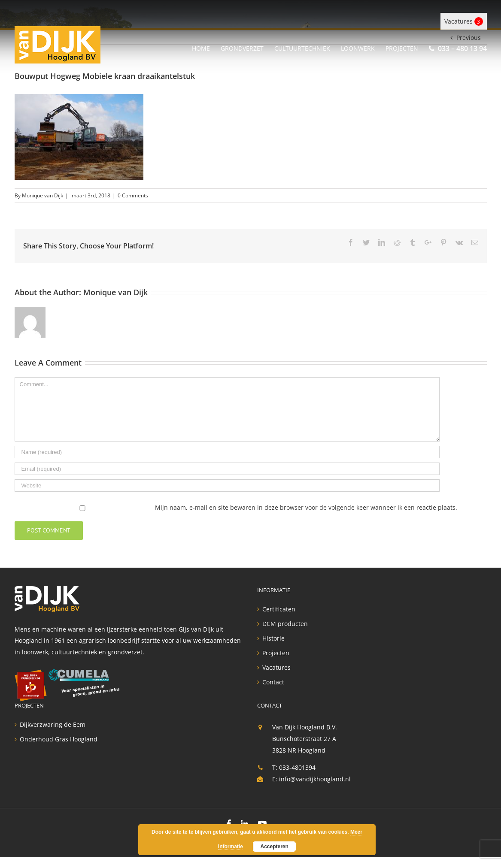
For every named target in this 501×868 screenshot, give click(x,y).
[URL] (227, 485)
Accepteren (274, 847)
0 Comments (133, 195)
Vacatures (464, 21)
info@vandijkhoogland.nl (315, 779)
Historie (273, 638)
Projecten (276, 653)
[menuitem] (206, 47)
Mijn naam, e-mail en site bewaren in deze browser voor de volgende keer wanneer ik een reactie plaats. (306, 507)
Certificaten (279, 609)
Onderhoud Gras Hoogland (59, 739)
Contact (273, 682)
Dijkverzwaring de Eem (53, 725)
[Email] (227, 469)
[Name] (227, 452)
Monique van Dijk (43, 195)
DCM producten (285, 624)
